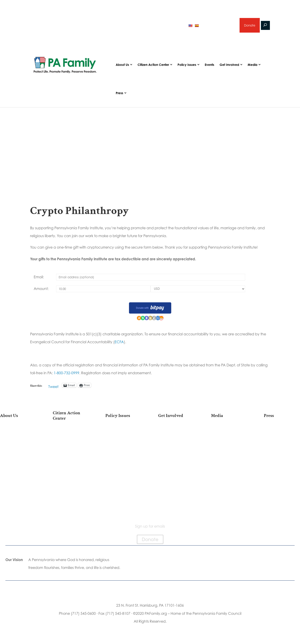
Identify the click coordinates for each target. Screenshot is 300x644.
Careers (176, 454)
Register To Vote (71, 474)
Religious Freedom (124, 440)
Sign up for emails (218, 25)
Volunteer (176, 447)
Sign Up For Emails (71, 507)
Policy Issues (187, 65)
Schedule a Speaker (176, 494)
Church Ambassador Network (18, 482)
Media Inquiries (282, 440)
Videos (229, 447)
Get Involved (229, 65)
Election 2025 (71, 433)
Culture (124, 454)
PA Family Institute (18, 454)
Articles (229, 433)
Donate (249, 26)
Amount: (41, 289)
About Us (122, 65)
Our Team (18, 440)
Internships (176, 440)
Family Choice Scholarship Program (18, 494)
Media (252, 65)
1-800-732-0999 (67, 373)
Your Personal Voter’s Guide (71, 465)
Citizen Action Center (153, 65)
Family (124, 447)
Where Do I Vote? (71, 489)
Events (209, 65)
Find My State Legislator (71, 454)
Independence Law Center (18, 464)
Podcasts (229, 440)
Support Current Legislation (176, 478)
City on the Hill (18, 473)
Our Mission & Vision (18, 433)
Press (119, 94)
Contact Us (18, 503)
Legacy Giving (176, 461)
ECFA (119, 343)
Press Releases (282, 433)
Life (124, 433)
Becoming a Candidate (71, 498)
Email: (39, 277)
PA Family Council (18, 447)
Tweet (53, 386)
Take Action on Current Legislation (71, 442)
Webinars (229, 454)
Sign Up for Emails (176, 468)
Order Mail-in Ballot (71, 482)
